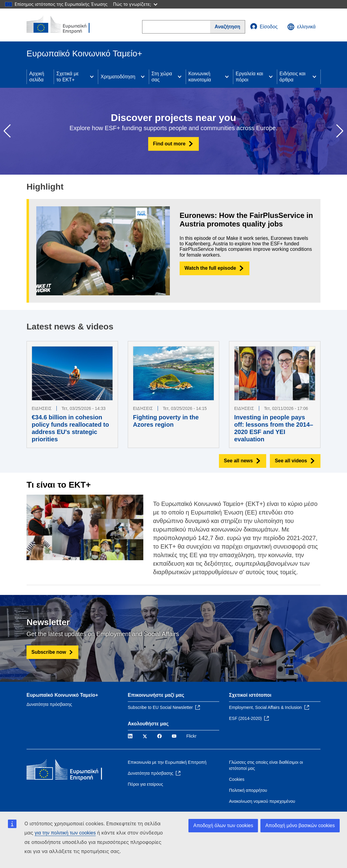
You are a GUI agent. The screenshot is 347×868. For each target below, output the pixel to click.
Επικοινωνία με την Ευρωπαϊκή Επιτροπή (167, 762)
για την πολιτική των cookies (65, 833)
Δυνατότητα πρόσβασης (49, 704)
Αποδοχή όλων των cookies (223, 825)
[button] (340, 131)
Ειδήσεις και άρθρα (293, 77)
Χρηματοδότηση (118, 77)
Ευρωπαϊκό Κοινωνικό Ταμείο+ (62, 695)
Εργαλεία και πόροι (249, 77)
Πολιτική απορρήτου (248, 790)
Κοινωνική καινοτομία (200, 77)
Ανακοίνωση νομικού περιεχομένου (262, 801)
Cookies (237, 779)
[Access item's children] (92, 77)
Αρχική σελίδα (37, 77)
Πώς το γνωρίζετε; (135, 4)
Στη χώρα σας (162, 77)
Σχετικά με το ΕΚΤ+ (68, 77)
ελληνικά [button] (301, 27)
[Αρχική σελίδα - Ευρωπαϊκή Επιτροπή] (63, 25)
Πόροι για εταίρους (145, 784)
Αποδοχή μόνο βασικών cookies (300, 825)
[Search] (228, 27)
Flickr (191, 736)
